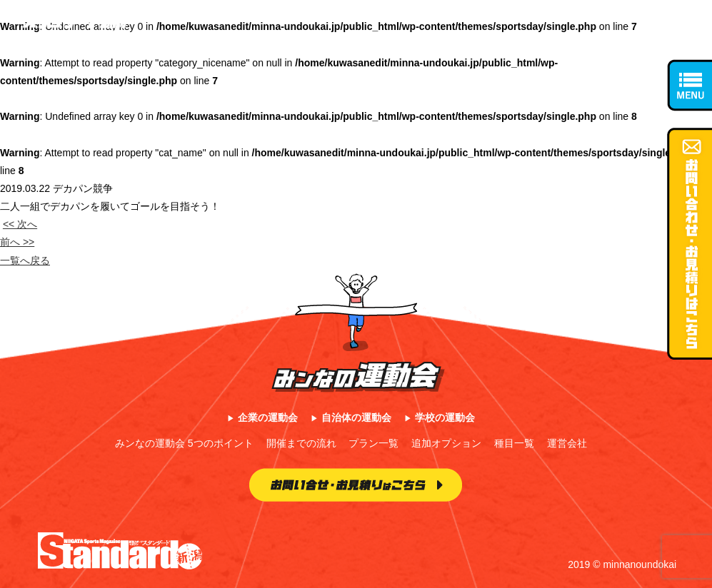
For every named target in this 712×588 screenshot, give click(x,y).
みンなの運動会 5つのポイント (184, 443)
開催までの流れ (301, 443)
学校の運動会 (445, 417)
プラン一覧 (373, 443)
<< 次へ (20, 224)
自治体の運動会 (356, 417)
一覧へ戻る (25, 260)
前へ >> (17, 242)
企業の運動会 (268, 417)
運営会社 (567, 443)
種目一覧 (514, 443)
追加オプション (446, 443)
